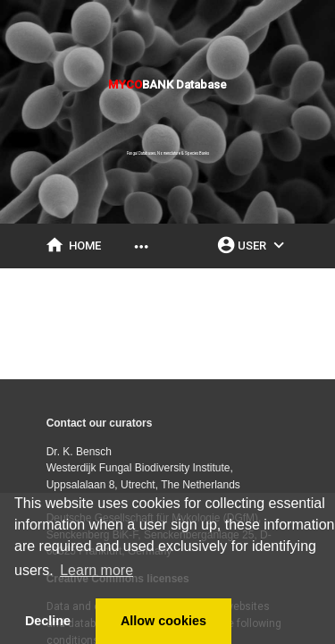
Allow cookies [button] (163, 621)
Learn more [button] (96, 570)
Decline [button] (48, 621)
